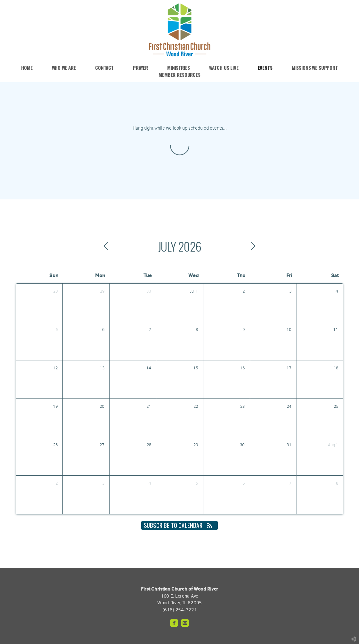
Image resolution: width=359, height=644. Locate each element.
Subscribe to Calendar (179, 525)
